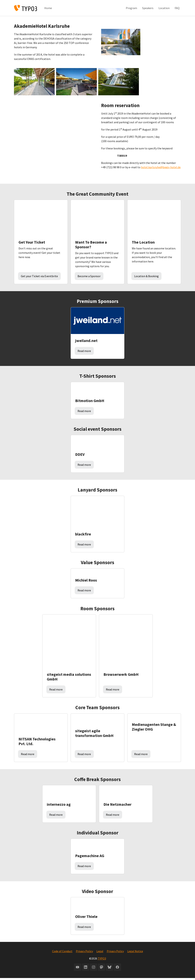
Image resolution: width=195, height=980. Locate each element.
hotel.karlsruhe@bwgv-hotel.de (161, 169)
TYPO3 (102, 961)
